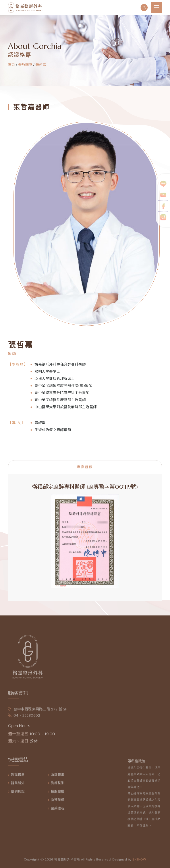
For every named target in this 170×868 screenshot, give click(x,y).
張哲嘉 (41, 65)
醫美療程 (58, 811)
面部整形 (58, 777)
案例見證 (18, 794)
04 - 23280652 (24, 718)
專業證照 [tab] (85, 467)
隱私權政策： (138, 763)
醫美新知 (18, 785)
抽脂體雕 (58, 794)
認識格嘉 (18, 777)
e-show (139, 862)
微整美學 (58, 802)
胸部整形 (58, 785)
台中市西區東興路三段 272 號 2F (38, 711)
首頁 (12, 65)
